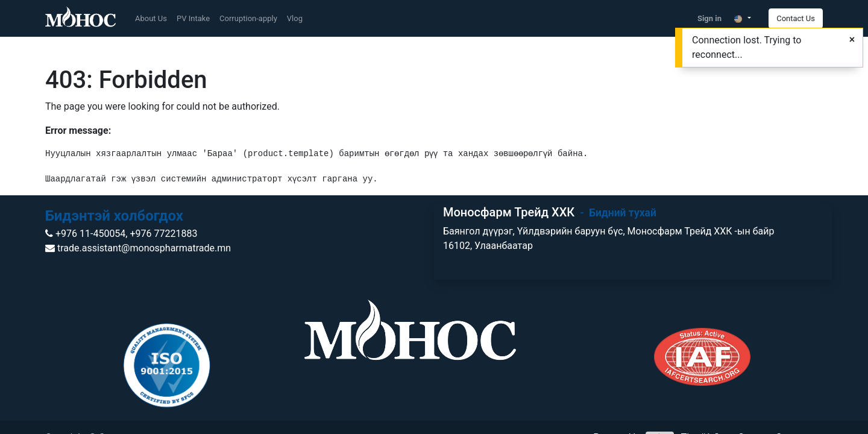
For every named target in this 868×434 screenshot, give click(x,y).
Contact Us (796, 18)
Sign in (709, 18)
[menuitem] (151, 19)
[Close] (852, 40)
